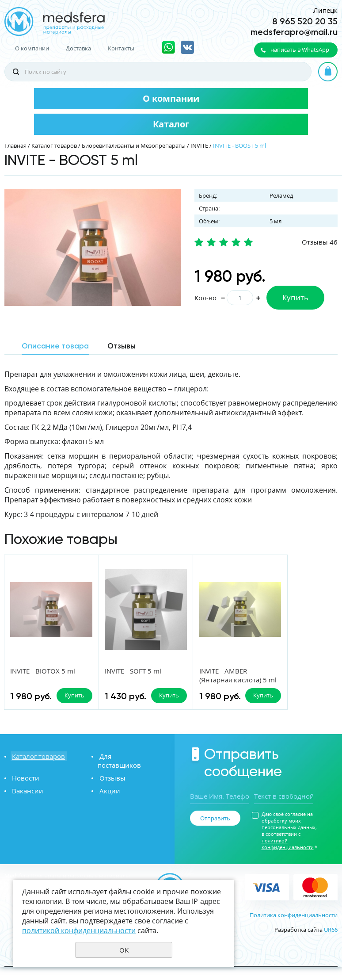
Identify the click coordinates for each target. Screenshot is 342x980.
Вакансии (26, 795)
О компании (32, 48)
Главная (15, 145)
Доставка (78, 48)
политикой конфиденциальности (288, 857)
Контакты (121, 48)
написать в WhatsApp (300, 50)
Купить (295, 297)
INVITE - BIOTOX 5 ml (43, 671)
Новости (24, 782)
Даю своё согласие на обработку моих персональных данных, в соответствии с (289, 843)
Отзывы (111, 782)
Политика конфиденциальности (294, 927)
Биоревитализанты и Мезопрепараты (134, 145)
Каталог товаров (54, 145)
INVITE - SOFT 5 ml (122, 671)
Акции (108, 795)
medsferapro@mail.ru (294, 32)
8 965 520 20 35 (305, 21)
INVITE (199, 145)
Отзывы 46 (320, 242)
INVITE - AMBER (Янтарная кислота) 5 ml (211, 680)
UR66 (331, 942)
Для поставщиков (126, 769)
